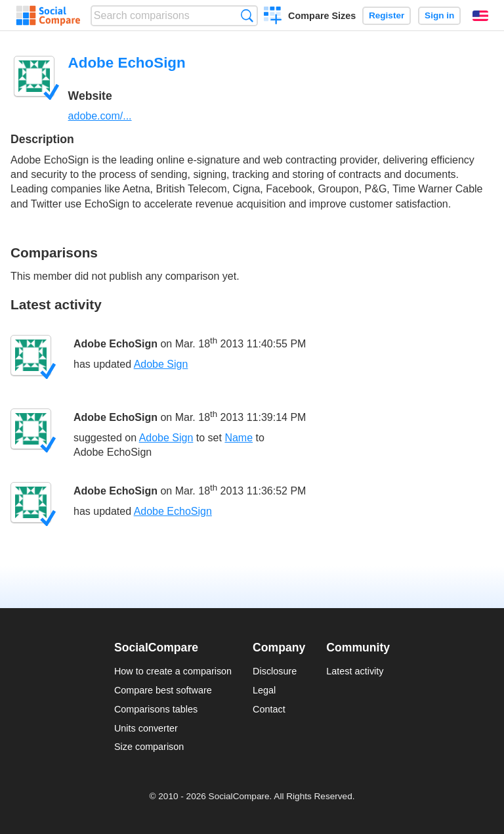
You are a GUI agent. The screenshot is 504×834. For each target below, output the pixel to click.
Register (387, 15)
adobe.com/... (100, 116)
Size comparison (149, 747)
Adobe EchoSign (115, 344)
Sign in (439, 15)
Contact (269, 709)
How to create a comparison (173, 671)
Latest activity (355, 671)
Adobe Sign (161, 364)
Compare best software (163, 690)
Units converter (146, 728)
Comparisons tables (156, 709)
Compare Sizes (322, 16)
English (480, 16)
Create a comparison (273, 17)
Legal (264, 690)
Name (239, 438)
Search (247, 15)
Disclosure (275, 671)
